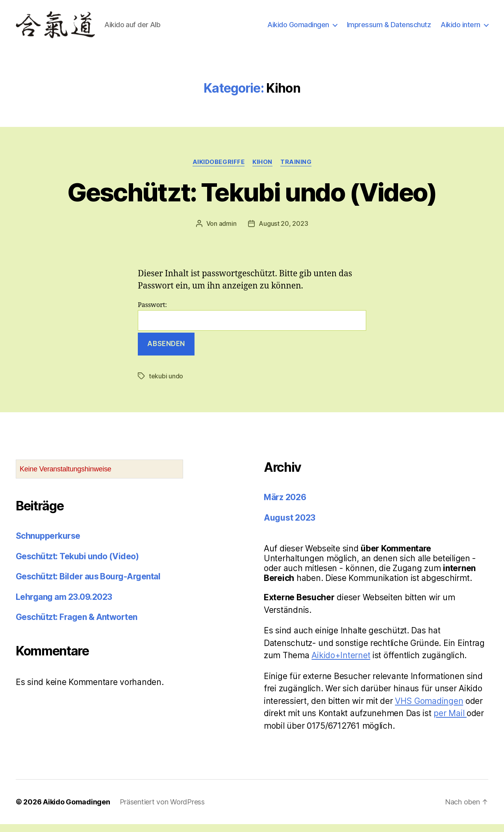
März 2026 (285, 505)
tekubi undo (166, 384)
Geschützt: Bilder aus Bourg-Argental (88, 584)
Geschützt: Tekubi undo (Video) (252, 200)
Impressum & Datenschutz (389, 29)
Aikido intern (460, 29)
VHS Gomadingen (429, 709)
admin (228, 231)
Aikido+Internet (341, 663)
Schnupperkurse (48, 544)
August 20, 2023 (283, 231)
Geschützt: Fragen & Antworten (77, 625)
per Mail (450, 721)
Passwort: (252, 324)
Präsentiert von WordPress (162, 810)
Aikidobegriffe (219, 170)
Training (296, 170)
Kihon (262, 170)
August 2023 (290, 526)
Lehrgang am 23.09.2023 (64, 605)
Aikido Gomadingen (298, 29)
